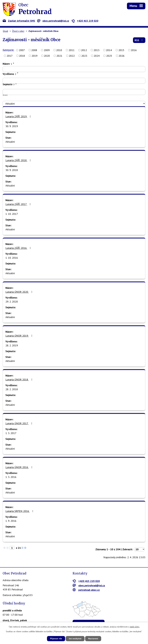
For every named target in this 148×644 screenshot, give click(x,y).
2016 (134, 50)
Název (7, 64)
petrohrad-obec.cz (86, 590)
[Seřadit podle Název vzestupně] (14, 62)
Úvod (5, 31)
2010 (59, 50)
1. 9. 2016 (11, 521)
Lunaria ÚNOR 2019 (20, 336)
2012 (84, 50)
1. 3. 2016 (11, 477)
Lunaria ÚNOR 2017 (19, 423)
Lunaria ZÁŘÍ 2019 (19, 116)
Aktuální (10, 142)
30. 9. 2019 (12, 126)
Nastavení (93, 639)
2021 (59, 56)
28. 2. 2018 (12, 389)
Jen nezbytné (75, 639)
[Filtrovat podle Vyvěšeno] (74, 81)
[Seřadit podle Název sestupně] (14, 63)
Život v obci (18, 31)
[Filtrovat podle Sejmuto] (74, 92)
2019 (34, 56)
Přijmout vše (56, 639)
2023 (84, 56)
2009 (47, 50)
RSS (139, 40)
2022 (72, 56)
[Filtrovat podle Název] (74, 69)
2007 (22, 50)
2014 (109, 50)
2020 (47, 56)
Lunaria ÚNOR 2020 (20, 292)
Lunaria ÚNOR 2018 (20, 380)
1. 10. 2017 (12, 214)
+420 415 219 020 (85, 21)
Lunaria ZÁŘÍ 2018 (19, 160)
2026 (121, 56)
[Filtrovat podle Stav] (74, 104)
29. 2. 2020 (12, 302)
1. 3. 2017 (11, 433)
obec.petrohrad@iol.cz (53, 21)
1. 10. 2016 (12, 258)
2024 (97, 56)
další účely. (135, 627)
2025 (109, 56)
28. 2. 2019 (12, 345)
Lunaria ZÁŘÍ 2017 (19, 204)
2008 (34, 50)
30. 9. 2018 (12, 170)
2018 (22, 56)
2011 (72, 50)
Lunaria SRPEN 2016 (20, 511)
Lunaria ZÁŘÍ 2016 (19, 248)
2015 (121, 50)
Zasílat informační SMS (19, 21)
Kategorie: (8, 50)
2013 (96, 50)
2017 (10, 56)
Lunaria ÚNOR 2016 (20, 467)
